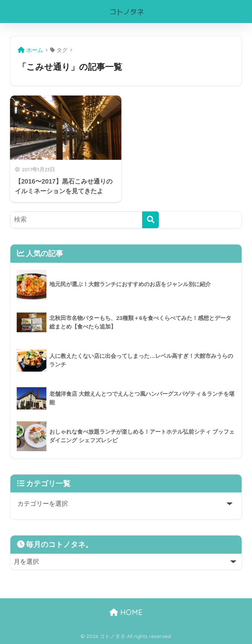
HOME (126, 612)
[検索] (150, 220)
